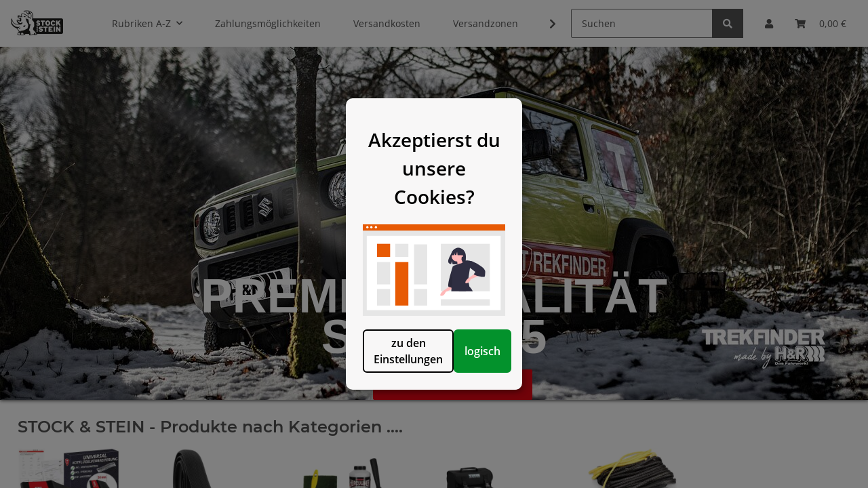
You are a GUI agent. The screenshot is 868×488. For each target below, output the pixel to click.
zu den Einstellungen (364, 379)
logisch (504, 379)
